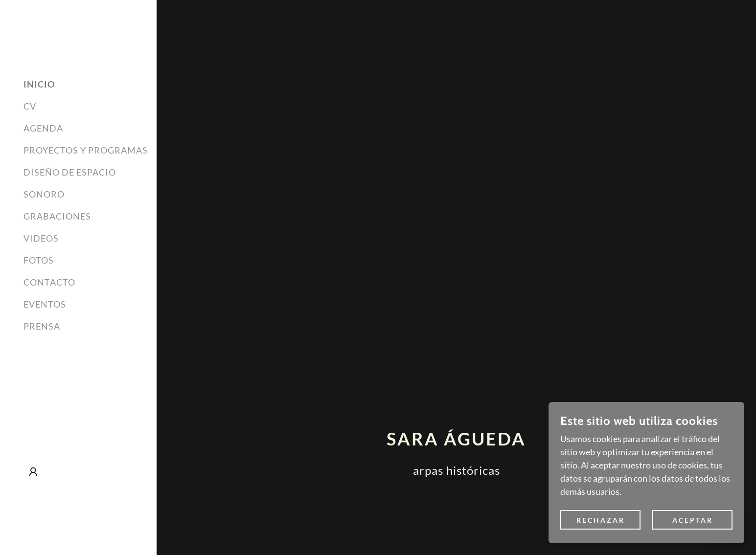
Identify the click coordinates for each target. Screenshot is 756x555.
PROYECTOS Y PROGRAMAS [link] (86, 150)
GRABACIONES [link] (57, 216)
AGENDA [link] (43, 128)
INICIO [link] (39, 84)
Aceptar (693, 520)
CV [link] (30, 106)
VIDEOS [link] (41, 238)
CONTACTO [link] (49, 282)
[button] (33, 472)
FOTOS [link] (39, 260)
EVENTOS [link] (45, 304)
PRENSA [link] (42, 326)
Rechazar (601, 520)
